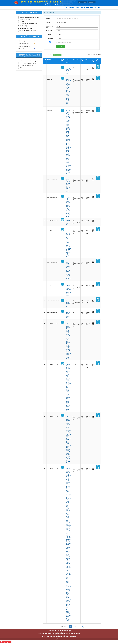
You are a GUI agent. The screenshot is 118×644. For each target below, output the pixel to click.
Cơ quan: (48, 22)
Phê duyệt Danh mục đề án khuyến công (68, 71)
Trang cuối (80, 626)
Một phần (62, 67)
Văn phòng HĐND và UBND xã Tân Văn (91, 7)
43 (35, 46)
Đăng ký (92, 2)
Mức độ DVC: (49, 31)
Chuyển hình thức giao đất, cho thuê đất (68, 304)
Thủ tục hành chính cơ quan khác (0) (29, 68)
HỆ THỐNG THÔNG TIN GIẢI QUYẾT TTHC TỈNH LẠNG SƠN (41, 2)
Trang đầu (63, 626)
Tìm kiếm (61, 46)
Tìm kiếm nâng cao (49, 12)
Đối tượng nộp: (50, 38)
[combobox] (77, 23)
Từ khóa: (48, 19)
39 (35, 44)
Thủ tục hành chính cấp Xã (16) (27, 66)
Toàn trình (62, 230)
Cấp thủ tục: (49, 34)
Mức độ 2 (62, 220)
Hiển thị (90, 55)
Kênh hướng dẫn (69, 7)
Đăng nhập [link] (83, 2)
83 (35, 49)
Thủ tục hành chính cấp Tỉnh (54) (28, 61)
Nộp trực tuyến (98, 67)
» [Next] (75, 626)
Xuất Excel (57, 55)
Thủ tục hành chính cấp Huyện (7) (28, 63)
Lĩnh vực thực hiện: (49, 27)
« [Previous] (68, 626)
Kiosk (77, 7)
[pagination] (94, 55)
